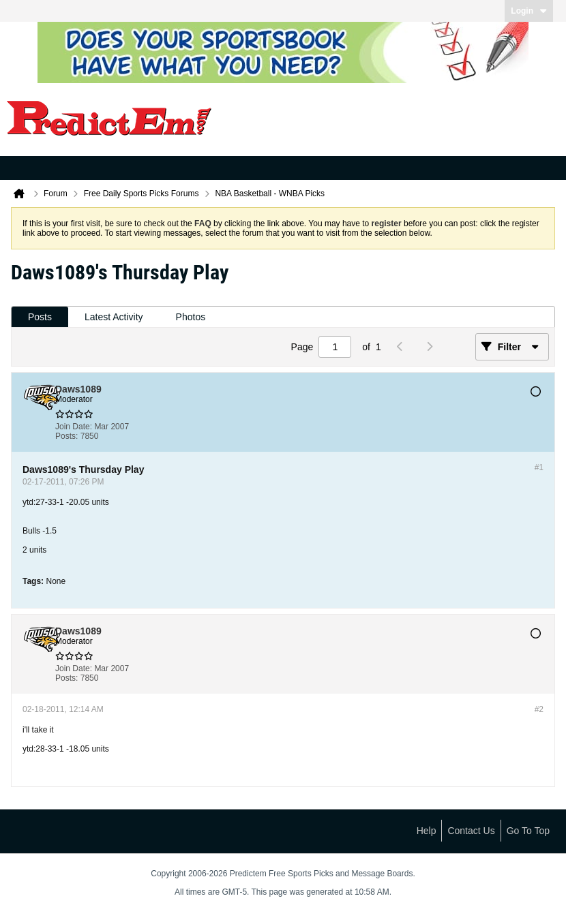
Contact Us (471, 831)
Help (427, 831)
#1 (539, 467)
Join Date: (74, 427)
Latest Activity (114, 317)
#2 (539, 709)
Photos (191, 317)
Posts (40, 317)
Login (529, 11)
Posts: (66, 436)
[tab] (40, 317)
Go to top (528, 831)
